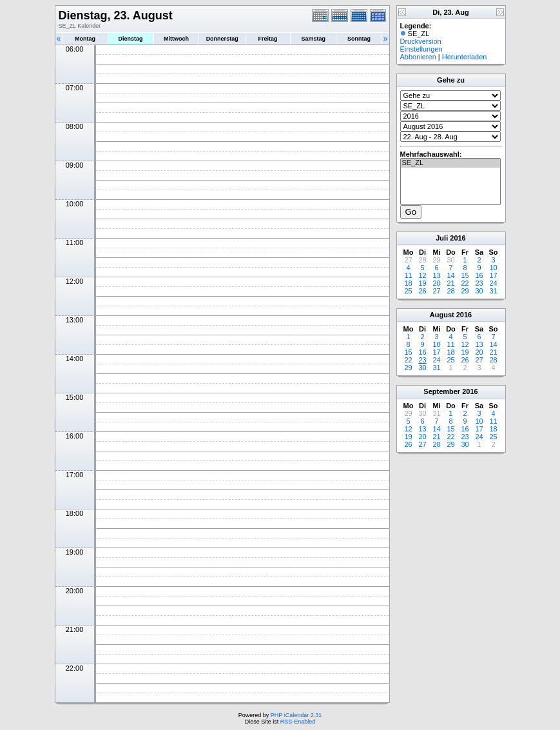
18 (408, 283)
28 (450, 291)
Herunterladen (465, 57)
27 (436, 291)
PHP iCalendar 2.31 (296, 715)
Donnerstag (222, 39)
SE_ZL (450, 163)
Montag (85, 39)
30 (479, 291)
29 (465, 291)
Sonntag (359, 39)
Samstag (313, 39)
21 (450, 283)
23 (479, 283)
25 (408, 291)
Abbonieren (418, 57)
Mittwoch (176, 39)
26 (422, 291)
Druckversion (421, 41)
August (442, 315)
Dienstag (131, 39)
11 (408, 275)
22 (465, 283)
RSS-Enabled (298, 722)
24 (493, 283)
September (442, 391)
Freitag (268, 39)
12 (422, 275)
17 (493, 275)
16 (479, 275)
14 (450, 275)
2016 (458, 238)
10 (493, 268)
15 (465, 275)
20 (436, 283)
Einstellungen (421, 49)
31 (493, 291)
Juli (442, 238)
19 (422, 283)
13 (436, 275)
